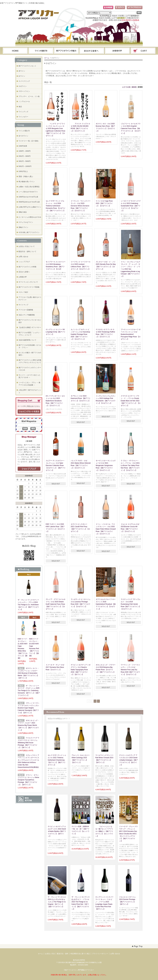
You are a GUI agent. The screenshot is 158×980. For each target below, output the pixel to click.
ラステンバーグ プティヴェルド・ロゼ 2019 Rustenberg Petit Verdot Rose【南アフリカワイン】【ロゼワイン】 (131, 604)
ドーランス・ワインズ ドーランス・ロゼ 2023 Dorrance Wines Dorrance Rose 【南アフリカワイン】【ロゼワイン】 (81, 206)
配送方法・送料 (63, 954)
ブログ (92, 51)
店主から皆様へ (24, 272)
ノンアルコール (24, 101)
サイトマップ (23, 305)
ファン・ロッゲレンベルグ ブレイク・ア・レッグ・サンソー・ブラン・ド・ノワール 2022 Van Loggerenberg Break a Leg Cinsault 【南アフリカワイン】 (130, 269)
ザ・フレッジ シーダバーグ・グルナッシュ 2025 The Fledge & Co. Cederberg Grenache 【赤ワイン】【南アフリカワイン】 (29, 691)
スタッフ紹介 (23, 292)
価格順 (134, 87)
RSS (27, 798)
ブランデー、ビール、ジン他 (29, 96)
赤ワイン (22, 71)
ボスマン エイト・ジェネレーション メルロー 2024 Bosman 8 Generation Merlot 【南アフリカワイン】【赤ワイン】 (28, 673)
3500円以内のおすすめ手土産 (29, 202)
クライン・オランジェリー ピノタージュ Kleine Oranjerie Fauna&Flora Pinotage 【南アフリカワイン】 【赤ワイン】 (28, 780)
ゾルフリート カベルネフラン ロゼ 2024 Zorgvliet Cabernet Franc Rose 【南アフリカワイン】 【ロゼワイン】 (131, 129)
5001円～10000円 (25, 166)
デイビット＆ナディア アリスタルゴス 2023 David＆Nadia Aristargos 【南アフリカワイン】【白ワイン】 (129, 760)
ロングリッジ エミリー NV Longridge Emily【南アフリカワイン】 (56, 332)
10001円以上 (23, 171)
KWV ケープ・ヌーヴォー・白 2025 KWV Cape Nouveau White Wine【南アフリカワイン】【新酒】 (23, 649)
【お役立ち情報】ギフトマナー (30, 327)
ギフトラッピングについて (28, 282)
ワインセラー (23, 117)
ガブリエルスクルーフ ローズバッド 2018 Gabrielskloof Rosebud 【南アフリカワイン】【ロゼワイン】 (106, 604)
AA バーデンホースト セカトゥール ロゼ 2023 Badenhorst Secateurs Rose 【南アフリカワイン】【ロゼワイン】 (55, 401)
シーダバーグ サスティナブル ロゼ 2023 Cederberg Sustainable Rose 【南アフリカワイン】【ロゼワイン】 (131, 206)
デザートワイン (24, 91)
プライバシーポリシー (100, 954)
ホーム (15, 51)
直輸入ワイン (23, 227)
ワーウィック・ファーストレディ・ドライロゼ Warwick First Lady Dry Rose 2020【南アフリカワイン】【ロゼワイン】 (130, 670)
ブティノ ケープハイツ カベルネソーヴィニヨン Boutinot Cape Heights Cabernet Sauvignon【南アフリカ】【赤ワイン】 (28, 708)
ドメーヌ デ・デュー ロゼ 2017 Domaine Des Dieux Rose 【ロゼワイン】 (55, 667)
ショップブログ (24, 262)
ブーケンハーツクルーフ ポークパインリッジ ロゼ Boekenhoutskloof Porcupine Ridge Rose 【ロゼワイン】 (131, 334)
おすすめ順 (126, 87)
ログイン (120, 8)
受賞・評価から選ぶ (26, 177)
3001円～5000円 (25, 161)
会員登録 (108, 8)
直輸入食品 (23, 212)
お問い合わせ (117, 51)
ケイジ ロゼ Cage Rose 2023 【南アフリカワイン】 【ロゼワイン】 (104, 203)
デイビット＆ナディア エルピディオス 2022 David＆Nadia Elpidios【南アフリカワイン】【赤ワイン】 (57, 831)
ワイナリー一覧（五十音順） (29, 141)
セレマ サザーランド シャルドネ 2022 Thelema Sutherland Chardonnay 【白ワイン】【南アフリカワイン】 (57, 760)
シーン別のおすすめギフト (28, 192)
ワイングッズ (23, 112)
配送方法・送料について (27, 252)
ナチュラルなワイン (26, 222)
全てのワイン (23, 136)
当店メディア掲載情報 (27, 315)
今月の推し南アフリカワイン (29, 232)
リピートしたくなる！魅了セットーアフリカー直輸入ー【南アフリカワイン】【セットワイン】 (104, 831)
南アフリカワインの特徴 (27, 267)
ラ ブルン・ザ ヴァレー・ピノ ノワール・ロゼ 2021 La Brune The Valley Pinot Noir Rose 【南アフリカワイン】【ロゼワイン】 (130, 465)
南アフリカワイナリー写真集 (29, 287)
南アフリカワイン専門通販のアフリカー (80, 970)
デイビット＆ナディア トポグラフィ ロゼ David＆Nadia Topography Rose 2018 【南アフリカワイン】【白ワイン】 (81, 670)
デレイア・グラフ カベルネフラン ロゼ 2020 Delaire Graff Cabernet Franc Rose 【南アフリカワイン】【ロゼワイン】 (56, 604)
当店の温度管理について (27, 340)
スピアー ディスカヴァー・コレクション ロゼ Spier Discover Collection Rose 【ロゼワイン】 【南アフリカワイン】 (56, 465)
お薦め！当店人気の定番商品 (29, 187)
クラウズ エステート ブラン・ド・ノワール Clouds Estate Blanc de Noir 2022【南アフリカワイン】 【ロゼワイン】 (131, 401)
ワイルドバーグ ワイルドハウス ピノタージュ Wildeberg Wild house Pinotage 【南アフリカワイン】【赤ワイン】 (28, 743)
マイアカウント (135, 8)
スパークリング (24, 81)
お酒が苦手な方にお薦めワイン (30, 207)
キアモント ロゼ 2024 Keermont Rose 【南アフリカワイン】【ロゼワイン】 (81, 398)
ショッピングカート (143, 51)
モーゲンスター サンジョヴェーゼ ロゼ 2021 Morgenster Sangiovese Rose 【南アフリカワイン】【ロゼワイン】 (106, 465)
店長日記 (29, 469)
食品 (20, 107)
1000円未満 (23, 146)
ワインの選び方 (41, 51)
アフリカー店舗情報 (26, 310)
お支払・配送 (66, 51)
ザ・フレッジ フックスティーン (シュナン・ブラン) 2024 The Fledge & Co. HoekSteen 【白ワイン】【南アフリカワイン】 (28, 605)
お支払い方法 (50, 954)
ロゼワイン (23, 86)
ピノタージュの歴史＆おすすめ (30, 217)
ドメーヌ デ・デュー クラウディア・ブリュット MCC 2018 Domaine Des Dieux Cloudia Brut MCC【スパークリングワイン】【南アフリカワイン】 (129, 834)
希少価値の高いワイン (27, 182)
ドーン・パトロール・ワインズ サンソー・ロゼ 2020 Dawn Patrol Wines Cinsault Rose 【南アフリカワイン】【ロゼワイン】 (106, 529)
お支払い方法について (27, 246)
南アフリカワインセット (27, 66)
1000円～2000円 (25, 151)
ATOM (28, 800)
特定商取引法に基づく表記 (80, 954)
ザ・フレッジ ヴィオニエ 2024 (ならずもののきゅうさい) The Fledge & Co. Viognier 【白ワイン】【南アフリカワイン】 (57, 902)
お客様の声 (23, 277)
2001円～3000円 (25, 156)
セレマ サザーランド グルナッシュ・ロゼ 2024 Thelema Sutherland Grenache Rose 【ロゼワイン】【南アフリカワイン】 (56, 206)
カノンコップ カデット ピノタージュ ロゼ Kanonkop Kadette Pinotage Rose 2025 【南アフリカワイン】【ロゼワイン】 (80, 334)
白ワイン (22, 76)
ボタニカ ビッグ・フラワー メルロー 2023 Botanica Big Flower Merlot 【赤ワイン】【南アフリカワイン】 (28, 725)
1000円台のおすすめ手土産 (28, 197)
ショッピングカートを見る (29, 412)
